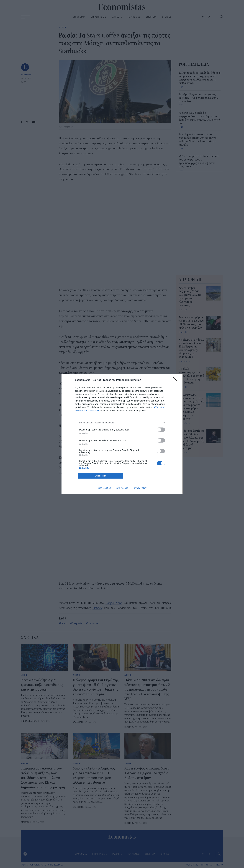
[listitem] (122, 423)
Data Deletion (104, 488)
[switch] (161, 430)
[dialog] (122, 434)
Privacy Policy (140, 488)
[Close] (176, 380)
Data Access (122, 488)
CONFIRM (100, 476)
